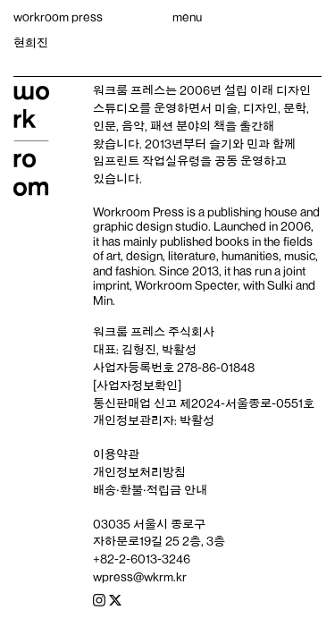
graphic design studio (151, 226)
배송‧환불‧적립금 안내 (150, 490)
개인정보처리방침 (139, 472)
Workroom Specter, (188, 285)
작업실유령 (171, 161)
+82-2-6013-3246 (142, 559)
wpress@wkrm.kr (140, 577)
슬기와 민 (234, 144)
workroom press (58, 17)
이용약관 (116, 454)
